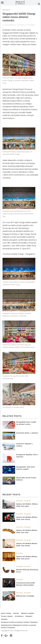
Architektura (19, 616)
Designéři (27, 501)
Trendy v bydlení (7, 616)
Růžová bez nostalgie (25, 596)
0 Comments (30, 25)
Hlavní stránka (6, 613)
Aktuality (6, 10)
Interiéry (27, 566)
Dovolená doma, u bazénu (27, 433)
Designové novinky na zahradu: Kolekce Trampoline (19, 622)
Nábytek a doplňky (28, 613)
